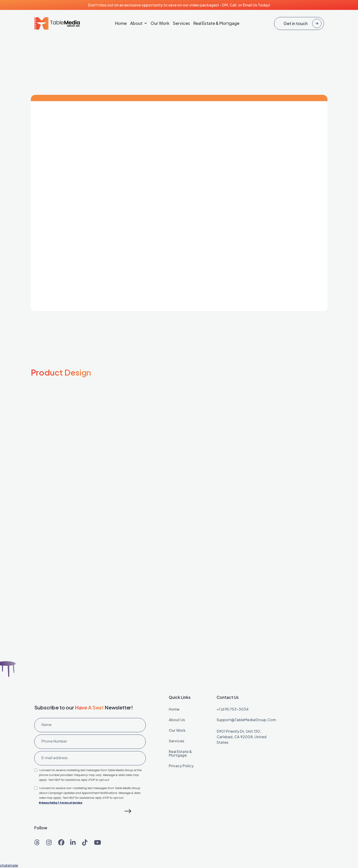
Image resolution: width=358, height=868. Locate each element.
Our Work (160, 23)
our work (177, 731)
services (176, 741)
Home (121, 23)
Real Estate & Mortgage (216, 23)
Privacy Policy (48, 803)
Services (181, 23)
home (174, 709)
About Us (177, 720)
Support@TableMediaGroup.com (246, 720)
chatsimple (9, 865)
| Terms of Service (70, 803)
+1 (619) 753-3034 (233, 709)
